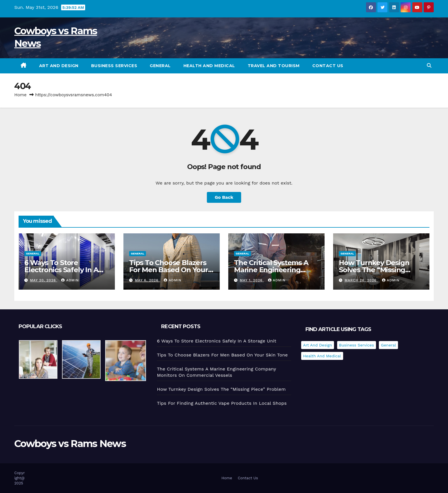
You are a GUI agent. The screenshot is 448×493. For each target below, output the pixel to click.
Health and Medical (209, 66)
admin (70, 280)
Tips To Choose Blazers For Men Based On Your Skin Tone (169, 270)
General (160, 66)
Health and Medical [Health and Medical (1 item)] (322, 356)
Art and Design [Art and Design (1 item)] (318, 345)
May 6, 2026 (147, 280)
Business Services (114, 66)
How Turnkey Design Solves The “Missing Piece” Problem (374, 270)
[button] (429, 66)
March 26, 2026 (361, 280)
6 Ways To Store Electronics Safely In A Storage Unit (61, 270)
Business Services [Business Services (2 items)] (357, 345)
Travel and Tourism (274, 66)
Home (20, 95)
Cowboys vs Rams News (70, 444)
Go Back (224, 197)
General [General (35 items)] (388, 345)
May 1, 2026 (252, 280)
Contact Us (328, 66)
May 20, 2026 (44, 280)
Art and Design (59, 66)
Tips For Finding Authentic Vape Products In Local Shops (222, 403)
